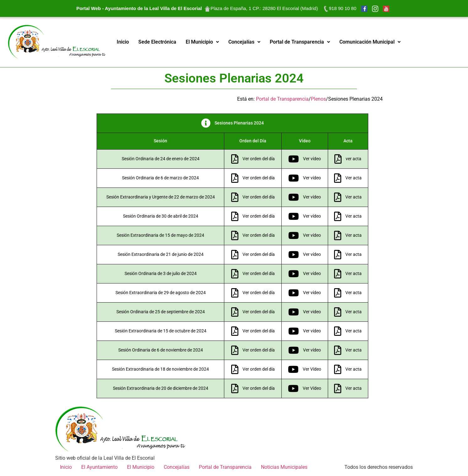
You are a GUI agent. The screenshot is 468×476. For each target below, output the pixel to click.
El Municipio (202, 42)
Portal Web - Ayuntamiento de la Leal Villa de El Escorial (139, 8)
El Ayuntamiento (99, 467)
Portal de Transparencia (300, 42)
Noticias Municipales (284, 467)
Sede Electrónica (157, 42)
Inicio (123, 42)
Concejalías (244, 42)
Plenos (318, 99)
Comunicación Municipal (370, 42)
